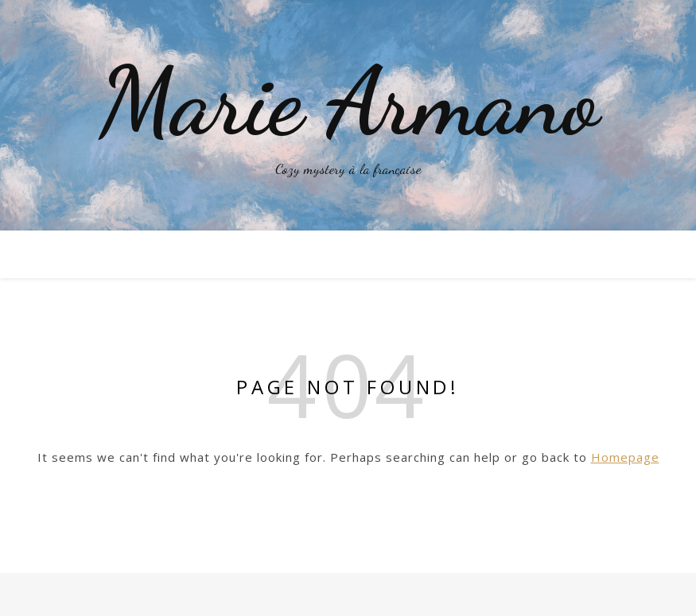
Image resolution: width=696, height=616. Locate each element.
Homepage (625, 457)
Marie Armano (348, 102)
